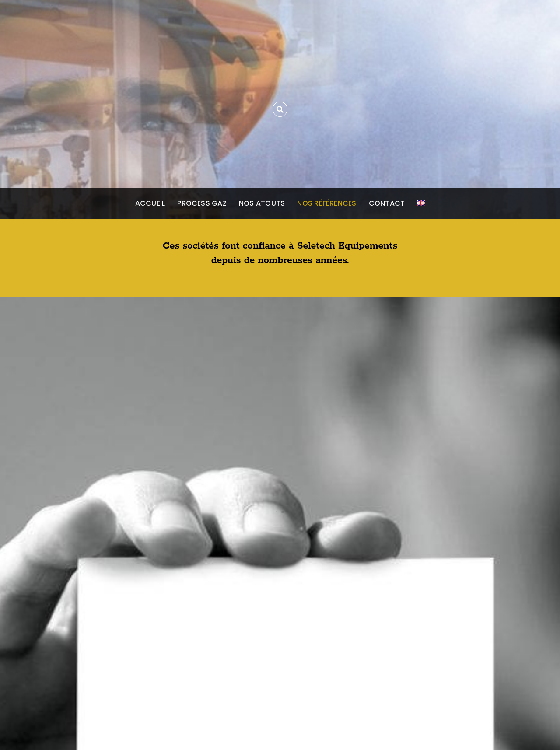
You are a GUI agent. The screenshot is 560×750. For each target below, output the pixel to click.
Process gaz (202, 203)
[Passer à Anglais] (421, 203)
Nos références (327, 203)
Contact (387, 203)
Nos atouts (262, 203)
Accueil (150, 203)
